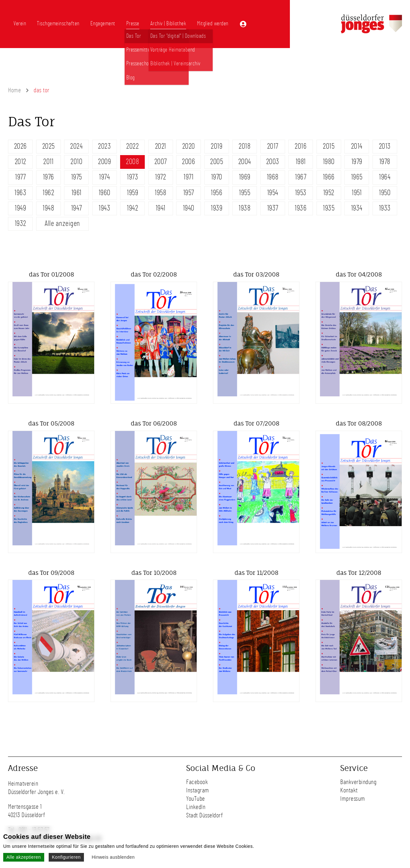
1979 (357, 162)
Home (14, 90)
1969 (245, 177)
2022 (132, 146)
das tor (42, 90)
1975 (77, 177)
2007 (161, 162)
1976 (49, 177)
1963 (20, 193)
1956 (217, 193)
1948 (48, 208)
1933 (385, 208)
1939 (217, 208)
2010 (76, 162)
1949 (20, 208)
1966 (329, 177)
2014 (357, 146)
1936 (301, 208)
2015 (329, 146)
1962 (48, 193)
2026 (20, 146)
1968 (273, 177)
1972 (160, 177)
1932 (20, 224)
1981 (301, 162)
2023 (104, 146)
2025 (49, 146)
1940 (189, 208)
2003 (273, 162)
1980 (329, 162)
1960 (105, 193)
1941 (161, 208)
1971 (189, 177)
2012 (20, 162)
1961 (77, 193)
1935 (329, 208)
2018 (245, 146)
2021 (161, 146)
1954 (273, 193)
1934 (357, 208)
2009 (104, 162)
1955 (245, 193)
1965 (357, 177)
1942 (132, 208)
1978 (385, 162)
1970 (217, 177)
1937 (273, 208)
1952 (329, 193)
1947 (77, 208)
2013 (385, 146)
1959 (132, 193)
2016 (301, 146)
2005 (217, 162)
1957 (189, 193)
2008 (132, 162)
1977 (20, 177)
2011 (48, 162)
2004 (245, 162)
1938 (245, 208)
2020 (189, 146)
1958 (160, 193)
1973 (132, 177)
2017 (273, 146)
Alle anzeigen (62, 224)
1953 (301, 193)
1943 (104, 208)
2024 (76, 146)
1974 (104, 177)
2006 (189, 162)
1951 (357, 193)
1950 (385, 193)
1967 (301, 177)
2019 (217, 146)
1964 (385, 177)
